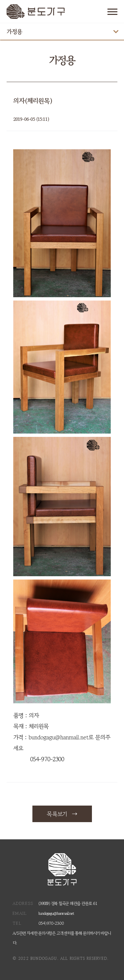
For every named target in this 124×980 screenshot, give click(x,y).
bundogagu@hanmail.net (58, 737)
